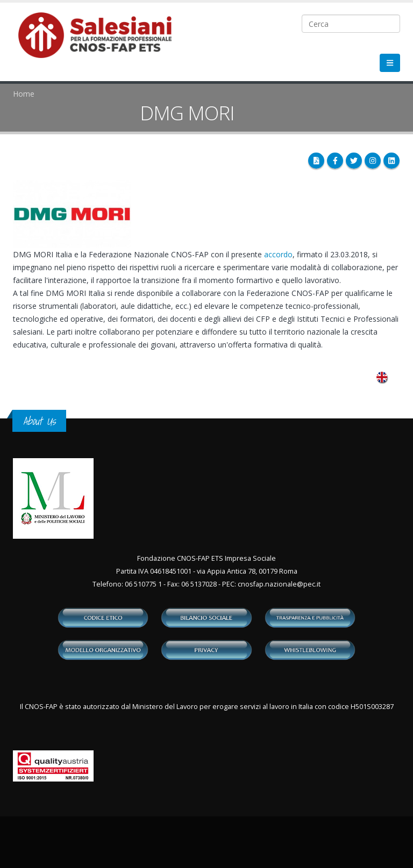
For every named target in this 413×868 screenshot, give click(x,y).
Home (24, 94)
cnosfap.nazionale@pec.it (279, 584)
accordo (278, 254)
